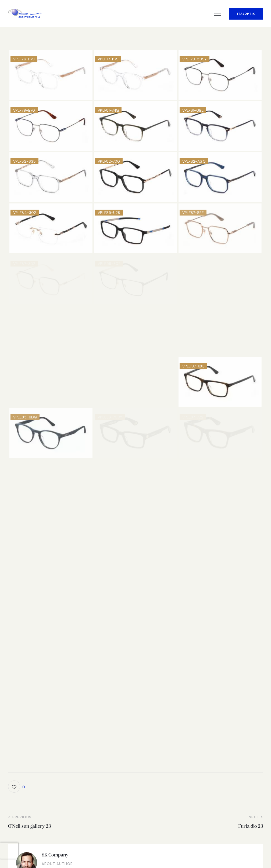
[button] (217, 13)
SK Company (55, 855)
